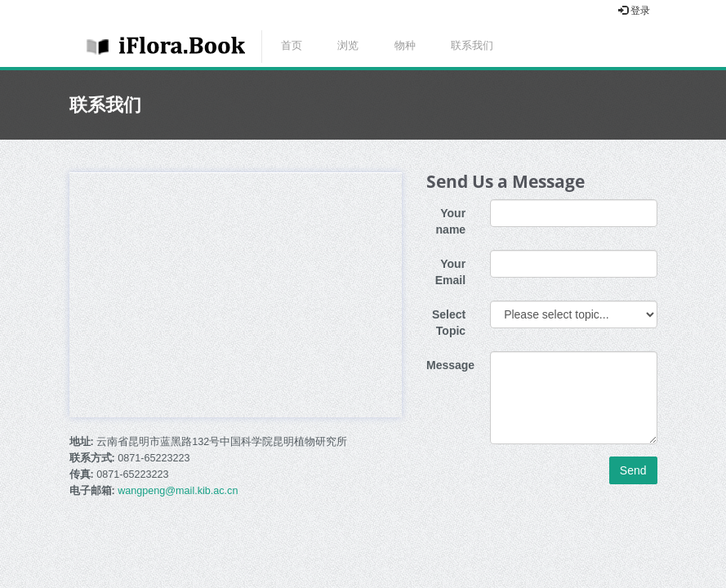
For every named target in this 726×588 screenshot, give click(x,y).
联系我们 (472, 45)
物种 (405, 45)
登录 (634, 11)
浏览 (348, 45)
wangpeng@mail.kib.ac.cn (178, 491)
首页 (292, 45)
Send (633, 470)
